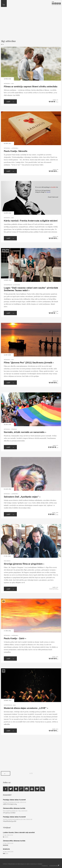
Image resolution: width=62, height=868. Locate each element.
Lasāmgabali (15, 148)
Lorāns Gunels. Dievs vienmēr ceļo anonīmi (19, 832)
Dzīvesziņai (7, 84)
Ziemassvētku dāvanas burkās (14, 808)
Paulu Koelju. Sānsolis (16, 151)
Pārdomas (14, 429)
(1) (29, 291)
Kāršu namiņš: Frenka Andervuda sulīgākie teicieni (31, 221)
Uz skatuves (17, 285)
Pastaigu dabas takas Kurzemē (14, 800)
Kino (12, 84)
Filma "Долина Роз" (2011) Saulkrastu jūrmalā (28, 363)
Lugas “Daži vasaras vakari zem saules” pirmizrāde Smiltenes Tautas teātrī (31, 289)
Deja (14, 705)
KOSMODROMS (54, 866)
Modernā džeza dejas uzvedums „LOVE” (25, 708)
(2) (53, 363)
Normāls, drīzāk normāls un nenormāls (24, 432)
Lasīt (10, 102)
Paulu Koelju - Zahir (14, 638)
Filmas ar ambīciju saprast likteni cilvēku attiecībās (31, 87)
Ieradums (6, 849)
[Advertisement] (31, 24)
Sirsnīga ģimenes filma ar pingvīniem (23, 564)
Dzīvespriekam (8, 285)
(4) (26, 639)
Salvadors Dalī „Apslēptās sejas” (21, 497)
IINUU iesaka (7, 561)
